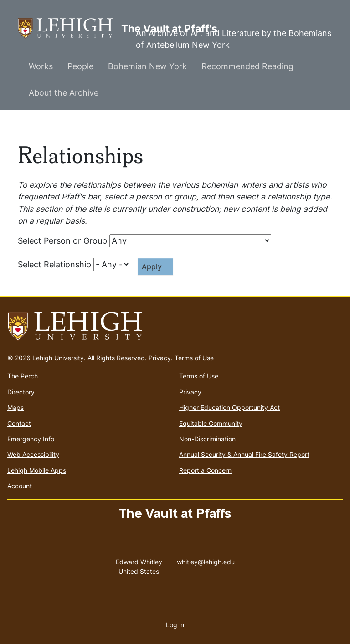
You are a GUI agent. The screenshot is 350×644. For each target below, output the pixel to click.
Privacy (160, 358)
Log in (175, 625)
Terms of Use (194, 358)
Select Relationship (54, 264)
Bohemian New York (147, 66)
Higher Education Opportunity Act (229, 407)
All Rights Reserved (116, 358)
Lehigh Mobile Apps (37, 470)
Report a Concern (205, 470)
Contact (19, 423)
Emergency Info (31, 439)
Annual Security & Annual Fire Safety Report (244, 454)
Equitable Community (211, 423)
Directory (21, 392)
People (80, 66)
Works (41, 66)
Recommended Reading (247, 66)
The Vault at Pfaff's (69, 28)
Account (20, 486)
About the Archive (64, 93)
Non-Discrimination (207, 439)
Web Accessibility (33, 454)
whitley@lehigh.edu (206, 560)
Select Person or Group (62, 241)
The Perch (23, 376)
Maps (15, 407)
